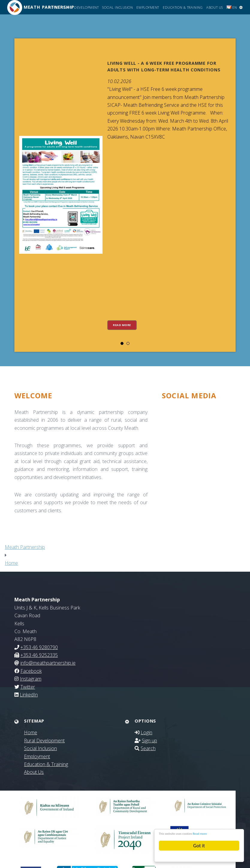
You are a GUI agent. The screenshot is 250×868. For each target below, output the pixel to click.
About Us (214, 7)
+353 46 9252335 (39, 655)
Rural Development (81, 7)
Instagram (31, 679)
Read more (224, 833)
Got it (199, 846)
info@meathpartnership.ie (48, 663)
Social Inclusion (118, 7)
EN (232, 7)
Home (54, 7)
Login (146, 732)
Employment (148, 7)
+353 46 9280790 (39, 647)
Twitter (28, 687)
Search (148, 748)
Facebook (31, 671)
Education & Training (183, 7)
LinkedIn (29, 695)
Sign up (149, 741)
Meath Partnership (25, 547)
